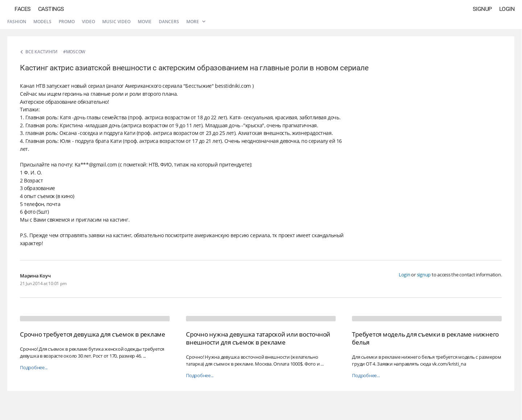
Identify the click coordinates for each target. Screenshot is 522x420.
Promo (67, 22)
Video (88, 22)
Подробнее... (34, 368)
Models (42, 22)
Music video (116, 22)
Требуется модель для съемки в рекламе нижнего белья (425, 338)
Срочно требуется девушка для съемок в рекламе (93, 334)
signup (424, 275)
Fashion (17, 22)
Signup (482, 9)
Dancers (169, 22)
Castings (51, 9)
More (196, 22)
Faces (23, 9)
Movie (145, 22)
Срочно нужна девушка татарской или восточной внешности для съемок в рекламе (258, 338)
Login (507, 9)
